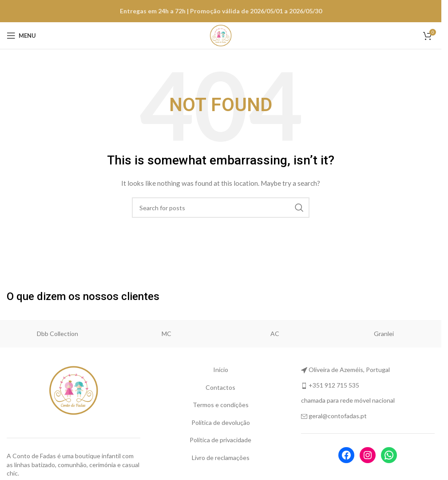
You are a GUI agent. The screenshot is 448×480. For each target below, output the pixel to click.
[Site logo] (221, 35)
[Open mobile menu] (21, 36)
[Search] (221, 208)
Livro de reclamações (221, 458)
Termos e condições (221, 405)
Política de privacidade (220, 440)
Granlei (384, 334)
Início (221, 370)
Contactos (220, 387)
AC (275, 334)
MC (167, 334)
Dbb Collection (57, 334)
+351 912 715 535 (334, 385)
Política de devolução (221, 422)
